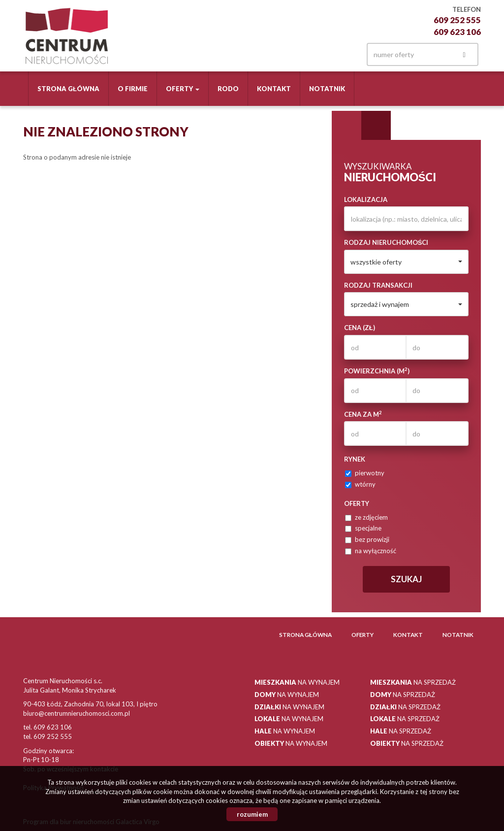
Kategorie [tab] (376, 126)
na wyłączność (371, 551)
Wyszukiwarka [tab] (346, 126)
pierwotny (365, 473)
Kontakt (274, 89)
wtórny (360, 484)
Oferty (362, 634)
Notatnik (327, 89)
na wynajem (297, 682)
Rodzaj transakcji (378, 285)
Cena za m (363, 414)
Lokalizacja (366, 199)
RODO (228, 89)
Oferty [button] (183, 89)
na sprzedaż (413, 682)
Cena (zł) (360, 328)
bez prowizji (367, 539)
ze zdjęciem (366, 517)
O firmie (133, 89)
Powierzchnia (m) (377, 371)
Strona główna (68, 89)
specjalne (363, 528)
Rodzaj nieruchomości (386, 242)
